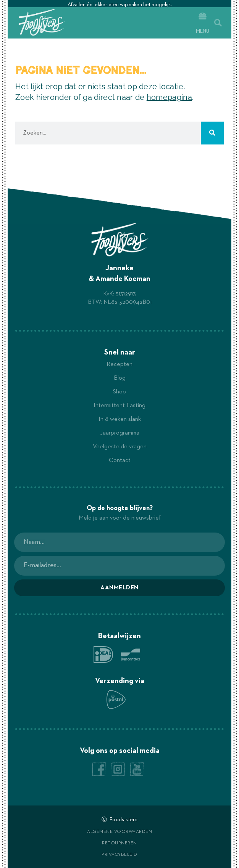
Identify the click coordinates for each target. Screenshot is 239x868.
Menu (203, 31)
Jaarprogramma (120, 433)
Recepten (119, 364)
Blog (120, 378)
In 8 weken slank (120, 419)
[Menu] (203, 16)
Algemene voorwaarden (119, 832)
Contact (120, 460)
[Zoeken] (212, 133)
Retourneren (119, 843)
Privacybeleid (119, 855)
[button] (218, 23)
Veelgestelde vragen (120, 447)
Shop (119, 392)
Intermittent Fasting (119, 406)
